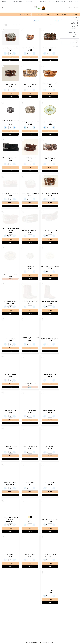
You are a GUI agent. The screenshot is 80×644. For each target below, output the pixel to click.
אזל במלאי (10, 279)
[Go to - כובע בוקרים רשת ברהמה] (30, 364)
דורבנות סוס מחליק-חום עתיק (50, 411)
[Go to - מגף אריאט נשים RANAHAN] (10, 291)
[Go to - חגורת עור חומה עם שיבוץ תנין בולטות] (10, 184)
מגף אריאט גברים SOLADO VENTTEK (50, 339)
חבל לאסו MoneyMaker (10, 375)
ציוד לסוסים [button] (66, 14)
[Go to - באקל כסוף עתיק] (30, 256)
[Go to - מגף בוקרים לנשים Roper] (30, 544)
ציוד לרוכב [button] (49, 14)
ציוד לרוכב (72, 17)
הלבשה (74, 25)
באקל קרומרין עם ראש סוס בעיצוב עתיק (50, 266)
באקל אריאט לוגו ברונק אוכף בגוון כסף (30, 122)
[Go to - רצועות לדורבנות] (30, 472)
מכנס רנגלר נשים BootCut (10, 447)
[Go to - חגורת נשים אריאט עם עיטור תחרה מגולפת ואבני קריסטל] (50, 147)
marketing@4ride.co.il (18, 2)
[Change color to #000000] (31, 517)
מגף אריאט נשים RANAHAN (10, 301)
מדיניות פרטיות (43, 1)
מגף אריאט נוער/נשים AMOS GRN (50, 301)
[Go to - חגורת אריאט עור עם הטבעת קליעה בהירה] (50, 73)
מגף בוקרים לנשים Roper (30, 554)
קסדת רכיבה (50, 590)
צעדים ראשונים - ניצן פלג (50, 375)
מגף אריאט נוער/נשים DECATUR (30, 301)
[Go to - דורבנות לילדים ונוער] (50, 472)
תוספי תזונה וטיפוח (72, 32)
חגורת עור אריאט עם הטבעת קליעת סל (30, 230)
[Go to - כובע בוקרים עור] (10, 544)
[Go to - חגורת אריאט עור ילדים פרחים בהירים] (30, 37)
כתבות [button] (29, 14)
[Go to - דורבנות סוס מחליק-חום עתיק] (50, 400)
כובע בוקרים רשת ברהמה (30, 383)
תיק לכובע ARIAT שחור (30, 519)
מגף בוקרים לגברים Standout (10, 483)
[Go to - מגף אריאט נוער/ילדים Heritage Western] (10, 508)
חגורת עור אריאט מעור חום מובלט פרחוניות (30, 158)
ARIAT (69, 46)
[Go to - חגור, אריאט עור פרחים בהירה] (30, 73)
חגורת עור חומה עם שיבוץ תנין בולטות (10, 194)
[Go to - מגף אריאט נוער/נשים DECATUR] (30, 291)
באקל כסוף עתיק (30, 266)
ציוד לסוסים (74, 24)
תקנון (49, 1)
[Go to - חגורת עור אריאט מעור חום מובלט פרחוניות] (30, 147)
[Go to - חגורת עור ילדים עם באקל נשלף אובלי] (10, 37)
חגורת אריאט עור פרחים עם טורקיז (50, 48)
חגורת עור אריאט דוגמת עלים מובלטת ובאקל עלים (10, 229)
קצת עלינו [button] (22, 14)
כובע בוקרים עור (10, 554)
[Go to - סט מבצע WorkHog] (10, 327)
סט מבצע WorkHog (10, 339)
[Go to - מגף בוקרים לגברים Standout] (10, 472)
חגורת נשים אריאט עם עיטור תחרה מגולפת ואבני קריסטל (50, 158)
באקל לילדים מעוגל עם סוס (10, 275)
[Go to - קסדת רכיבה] (50, 580)
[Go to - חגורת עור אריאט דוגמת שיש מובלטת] (50, 219)
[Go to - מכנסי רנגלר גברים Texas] (30, 400)
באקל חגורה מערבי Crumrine (50, 122)
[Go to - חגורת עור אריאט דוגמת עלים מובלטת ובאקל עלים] (10, 219)
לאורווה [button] (75, 14)
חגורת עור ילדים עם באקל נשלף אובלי (10, 48)
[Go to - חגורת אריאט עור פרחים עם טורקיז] (50, 37)
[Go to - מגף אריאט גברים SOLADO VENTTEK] (50, 327)
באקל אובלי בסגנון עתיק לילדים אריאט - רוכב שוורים (10, 121)
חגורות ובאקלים (71, 31)
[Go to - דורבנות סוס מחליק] (50, 436)
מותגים (76, 40)
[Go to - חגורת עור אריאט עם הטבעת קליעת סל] (30, 219)
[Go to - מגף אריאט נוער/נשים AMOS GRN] (50, 291)
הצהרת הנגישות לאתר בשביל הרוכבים (60, 1)
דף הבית (76, 1)
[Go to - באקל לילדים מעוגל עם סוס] (10, 256)
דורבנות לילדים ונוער (50, 483)
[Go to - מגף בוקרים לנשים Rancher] (50, 544)
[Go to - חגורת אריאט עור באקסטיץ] (10, 73)
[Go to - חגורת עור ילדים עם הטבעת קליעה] (50, 184)
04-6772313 (30, 2)
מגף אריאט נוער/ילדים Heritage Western (10, 519)
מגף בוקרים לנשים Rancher (50, 554)
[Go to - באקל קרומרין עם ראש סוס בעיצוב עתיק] (50, 256)
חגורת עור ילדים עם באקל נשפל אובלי (30, 194)
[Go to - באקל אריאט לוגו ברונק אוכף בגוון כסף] (30, 110)
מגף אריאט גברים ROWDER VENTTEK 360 (30, 338)
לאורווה (75, 22)
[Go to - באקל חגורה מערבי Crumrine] (50, 110)
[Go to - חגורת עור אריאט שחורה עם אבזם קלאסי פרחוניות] (10, 147)
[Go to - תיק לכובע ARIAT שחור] (30, 507)
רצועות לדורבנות (30, 483)
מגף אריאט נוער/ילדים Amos (30, 447)
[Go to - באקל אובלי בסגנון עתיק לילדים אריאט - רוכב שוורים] (10, 110)
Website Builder (44, 643)
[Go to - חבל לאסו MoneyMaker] (10, 364)
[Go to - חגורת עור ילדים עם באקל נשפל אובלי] (30, 184)
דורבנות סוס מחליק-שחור (10, 411)
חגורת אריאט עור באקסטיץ (10, 84)
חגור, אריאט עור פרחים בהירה (30, 84)
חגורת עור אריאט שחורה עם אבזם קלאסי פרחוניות (10, 158)
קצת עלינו (74, 36)
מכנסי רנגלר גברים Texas (30, 411)
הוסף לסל (50, 57)
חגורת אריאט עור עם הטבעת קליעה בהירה (50, 84)
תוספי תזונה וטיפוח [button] (38, 14)
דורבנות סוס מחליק (50, 447)
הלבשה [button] (58, 14)
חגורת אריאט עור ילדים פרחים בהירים (30, 48)
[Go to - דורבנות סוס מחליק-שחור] (10, 400)
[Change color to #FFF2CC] (29, 517)
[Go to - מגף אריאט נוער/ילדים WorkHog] (50, 508)
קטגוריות (76, 20)
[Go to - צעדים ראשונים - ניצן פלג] (50, 364)
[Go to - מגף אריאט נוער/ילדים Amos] (30, 436)
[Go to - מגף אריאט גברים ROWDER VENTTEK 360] (30, 327)
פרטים (50, 60)
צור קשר (71, 1)
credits (49, 643)
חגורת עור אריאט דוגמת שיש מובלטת (50, 230)
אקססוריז (73, 29)
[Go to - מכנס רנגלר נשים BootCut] (10, 436)
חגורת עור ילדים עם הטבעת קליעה (50, 194)
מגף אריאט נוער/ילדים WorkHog (50, 519)
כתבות (75, 34)
